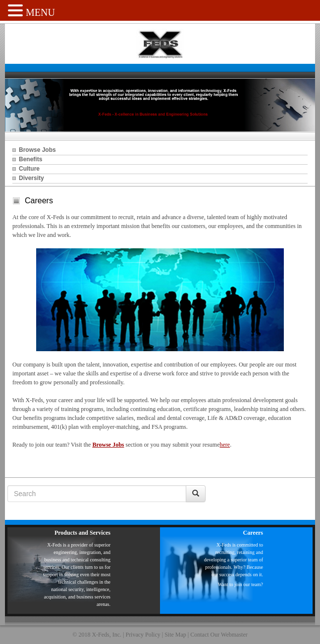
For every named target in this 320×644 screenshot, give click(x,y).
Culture (29, 169)
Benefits (30, 159)
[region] (160, 105)
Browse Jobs (37, 150)
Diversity (31, 178)
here (225, 445)
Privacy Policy (143, 635)
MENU (40, 12)
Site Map (175, 635)
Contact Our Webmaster (219, 635)
